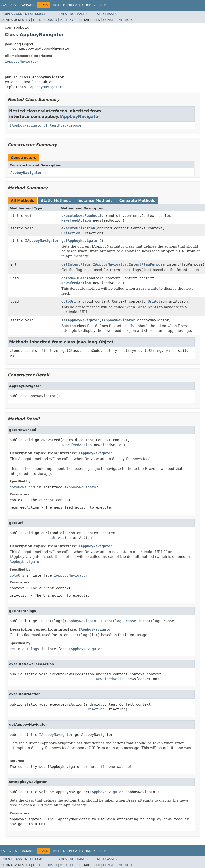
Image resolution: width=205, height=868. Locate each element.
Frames (61, 14)
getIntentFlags (76, 264)
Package (27, 5)
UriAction (71, 233)
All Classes (107, 14)
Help (102, 5)
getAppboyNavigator (80, 241)
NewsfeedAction (76, 220)
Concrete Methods (137, 201)
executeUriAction (78, 228)
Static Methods (56, 201)
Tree (56, 5)
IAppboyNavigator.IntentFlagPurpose (46, 125)
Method (67, 20)
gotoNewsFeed (74, 278)
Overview (9, 5)
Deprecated (73, 5)
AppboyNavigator (26, 173)
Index (91, 5)
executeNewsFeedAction (84, 216)
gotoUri (69, 301)
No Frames (79, 14)
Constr (51, 20)
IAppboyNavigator (22, 61)
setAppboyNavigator (80, 320)
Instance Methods (95, 201)
